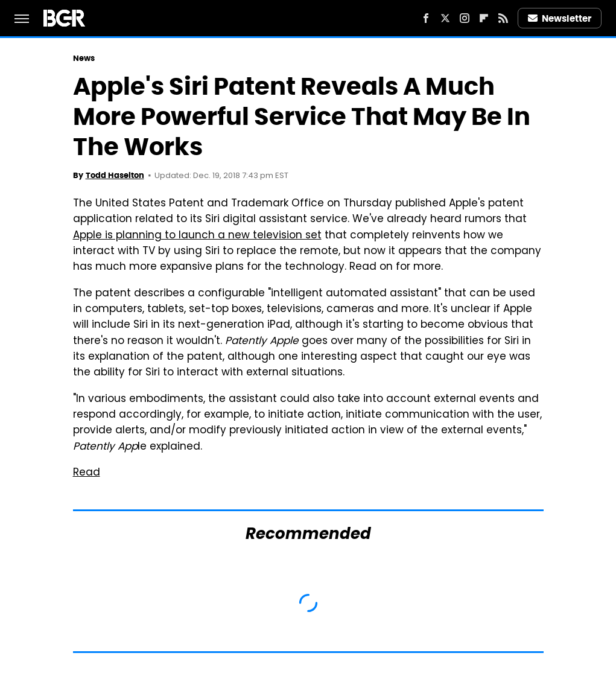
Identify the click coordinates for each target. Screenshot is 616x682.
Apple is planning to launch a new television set (197, 236)
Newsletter (560, 18)
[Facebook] (426, 18)
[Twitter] (445, 18)
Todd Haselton (115, 175)
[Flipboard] (484, 18)
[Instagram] (465, 18)
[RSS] (503, 18)
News (84, 58)
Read (87, 473)
